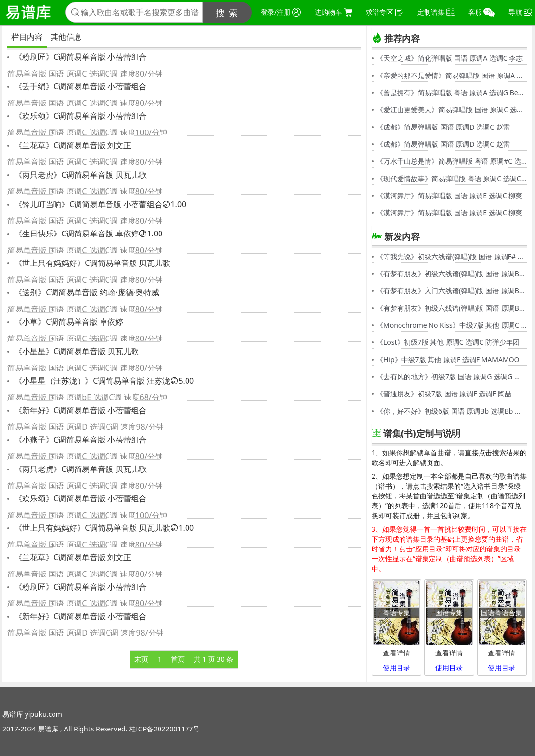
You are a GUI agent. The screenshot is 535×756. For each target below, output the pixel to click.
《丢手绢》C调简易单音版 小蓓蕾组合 (80, 86)
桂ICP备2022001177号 (164, 729)
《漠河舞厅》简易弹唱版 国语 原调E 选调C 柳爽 (449, 196)
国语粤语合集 (502, 613)
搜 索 (227, 13)
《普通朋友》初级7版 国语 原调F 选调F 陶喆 (444, 394)
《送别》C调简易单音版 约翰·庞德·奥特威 (86, 292)
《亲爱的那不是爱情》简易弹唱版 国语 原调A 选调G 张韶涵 (452, 75)
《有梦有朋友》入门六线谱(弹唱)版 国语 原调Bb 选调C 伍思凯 (452, 291)
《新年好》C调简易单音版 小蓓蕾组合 (80, 410)
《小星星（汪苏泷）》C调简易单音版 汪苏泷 (103, 381)
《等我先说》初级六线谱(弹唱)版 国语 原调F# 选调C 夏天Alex (452, 256)
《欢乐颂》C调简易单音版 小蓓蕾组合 (80, 116)
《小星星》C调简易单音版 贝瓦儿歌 (76, 351)
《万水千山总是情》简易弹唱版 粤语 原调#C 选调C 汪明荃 (452, 161)
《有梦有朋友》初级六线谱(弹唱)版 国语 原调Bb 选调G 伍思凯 (452, 274)
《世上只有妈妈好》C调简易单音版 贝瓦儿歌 (91, 263)
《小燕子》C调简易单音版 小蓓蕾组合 (80, 440)
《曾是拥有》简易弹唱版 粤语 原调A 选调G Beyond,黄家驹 (452, 92)
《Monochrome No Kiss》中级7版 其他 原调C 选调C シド (452, 325)
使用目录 (397, 667)
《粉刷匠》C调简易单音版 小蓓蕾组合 (80, 57)
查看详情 (397, 653)
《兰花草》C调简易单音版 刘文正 (72, 145)
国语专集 (449, 613)
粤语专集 (397, 613)
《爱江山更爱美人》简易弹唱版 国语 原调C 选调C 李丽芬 (452, 110)
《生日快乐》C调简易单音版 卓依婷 (87, 234)
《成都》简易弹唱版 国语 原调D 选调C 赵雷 (443, 127)
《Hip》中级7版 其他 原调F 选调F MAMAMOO (448, 359)
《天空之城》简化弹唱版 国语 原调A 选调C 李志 (450, 58)
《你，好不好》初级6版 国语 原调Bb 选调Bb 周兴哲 (452, 411)
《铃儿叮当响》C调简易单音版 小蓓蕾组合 (99, 204)
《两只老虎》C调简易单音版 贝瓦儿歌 (80, 175)
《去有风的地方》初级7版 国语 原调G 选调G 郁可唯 (452, 377)
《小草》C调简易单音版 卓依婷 (68, 322)
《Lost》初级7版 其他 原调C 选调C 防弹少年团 (448, 342)
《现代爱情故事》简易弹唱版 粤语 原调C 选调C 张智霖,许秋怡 (452, 178)
